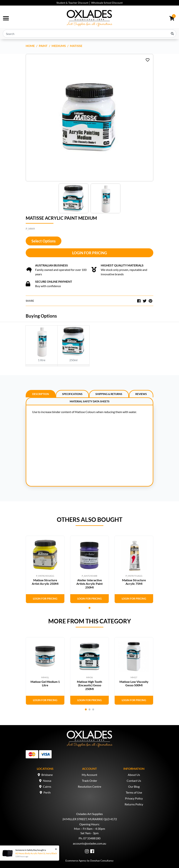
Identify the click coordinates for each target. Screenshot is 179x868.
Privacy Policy (134, 798)
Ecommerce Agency (76, 861)
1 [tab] (89, 608)
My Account (89, 775)
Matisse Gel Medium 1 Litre (45, 683)
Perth (47, 792)
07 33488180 (92, 838)
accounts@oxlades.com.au (89, 843)
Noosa (47, 781)
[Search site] (172, 34)
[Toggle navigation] (6, 18)
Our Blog (134, 786)
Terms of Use (134, 792)
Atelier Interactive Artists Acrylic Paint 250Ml (89, 584)
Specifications (72, 394)
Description (41, 394)
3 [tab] (93, 709)
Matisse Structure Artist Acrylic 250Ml (45, 582)
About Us (134, 775)
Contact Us (134, 781)
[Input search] (89, 34)
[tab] (41, 394)
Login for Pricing (89, 253)
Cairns (47, 786)
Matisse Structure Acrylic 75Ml (134, 582)
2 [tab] (89, 709)
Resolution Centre (89, 786)
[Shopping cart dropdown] (172, 18)
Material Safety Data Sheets (90, 401)
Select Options (44, 241)
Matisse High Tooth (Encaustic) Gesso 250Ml (89, 685)
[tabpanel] (45, 569)
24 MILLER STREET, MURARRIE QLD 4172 (90, 819)
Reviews (141, 394)
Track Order (89, 781)
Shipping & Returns (109, 394)
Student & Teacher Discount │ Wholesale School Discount (89, 3)
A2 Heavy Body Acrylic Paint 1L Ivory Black (36, 853)
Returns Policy (134, 804)
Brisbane (47, 775)
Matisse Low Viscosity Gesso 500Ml (134, 683)
